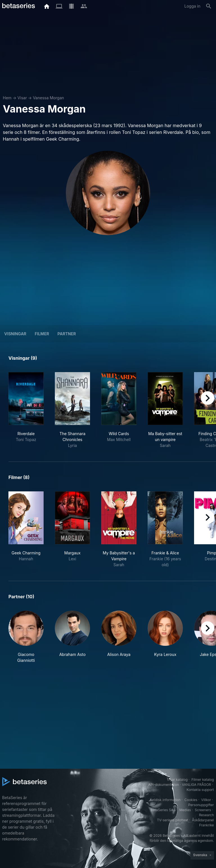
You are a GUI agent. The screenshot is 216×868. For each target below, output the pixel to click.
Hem (7, 98)
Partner (67, 334)
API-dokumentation (164, 785)
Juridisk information (165, 800)
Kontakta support (200, 790)
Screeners (203, 810)
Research (207, 815)
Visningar (15, 334)
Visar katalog (177, 780)
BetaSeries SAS (163, 810)
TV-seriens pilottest (173, 820)
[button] (26, 637)
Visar (22, 98)
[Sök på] (209, 6)
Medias (185, 810)
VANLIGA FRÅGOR (197, 785)
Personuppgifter (201, 805)
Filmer (42, 334)
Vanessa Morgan (49, 98)
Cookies (191, 800)
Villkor (206, 800)
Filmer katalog (203, 780)
